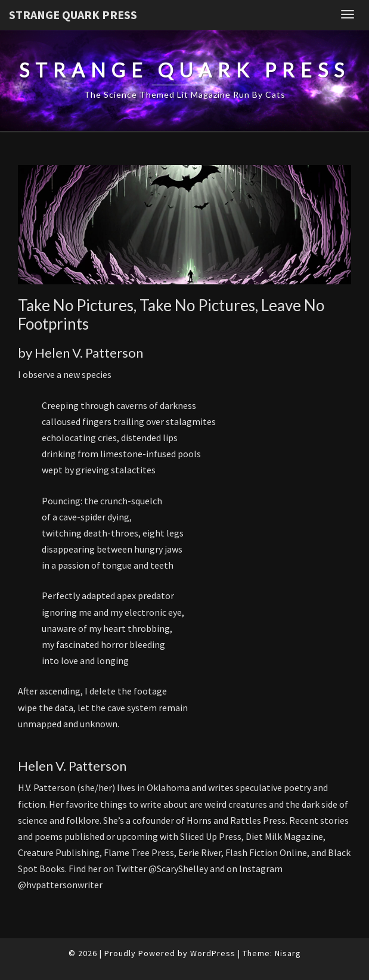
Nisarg (288, 953)
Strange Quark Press (73, 15)
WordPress (213, 953)
